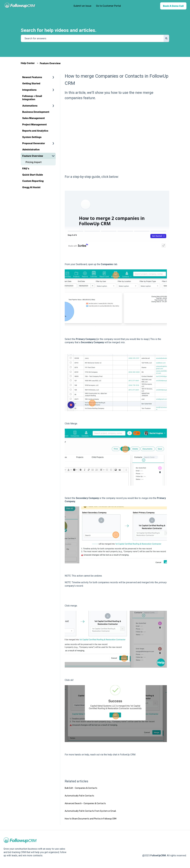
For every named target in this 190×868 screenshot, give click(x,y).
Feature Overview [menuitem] (33, 156)
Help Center (28, 63)
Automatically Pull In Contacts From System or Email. (90, 811)
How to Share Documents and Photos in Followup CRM (91, 819)
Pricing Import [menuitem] (34, 162)
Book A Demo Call (173, 6)
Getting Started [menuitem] (31, 83)
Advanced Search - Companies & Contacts (85, 803)
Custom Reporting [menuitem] (33, 181)
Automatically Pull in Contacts (79, 796)
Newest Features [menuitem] (32, 77)
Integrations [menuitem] (29, 90)
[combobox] (92, 38)
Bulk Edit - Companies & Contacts (81, 788)
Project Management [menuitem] (35, 124)
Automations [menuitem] (30, 106)
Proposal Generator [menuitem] (34, 143)
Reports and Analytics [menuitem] (35, 131)
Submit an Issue (82, 6)
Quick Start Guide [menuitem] (33, 175)
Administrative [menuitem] (31, 150)
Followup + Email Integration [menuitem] (32, 98)
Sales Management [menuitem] (33, 118)
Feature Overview (50, 63)
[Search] (166, 38)
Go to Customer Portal (108, 6)
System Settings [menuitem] (32, 137)
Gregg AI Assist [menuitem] (31, 187)
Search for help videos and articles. (59, 30)
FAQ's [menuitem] (26, 168)
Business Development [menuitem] (36, 112)
